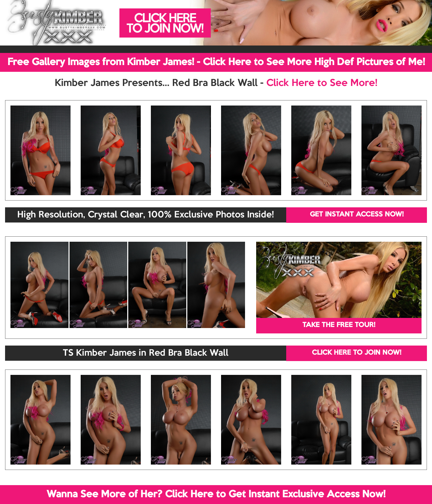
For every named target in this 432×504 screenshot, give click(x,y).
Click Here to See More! (322, 83)
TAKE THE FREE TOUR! (339, 325)
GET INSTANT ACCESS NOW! (357, 215)
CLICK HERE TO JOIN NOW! (357, 353)
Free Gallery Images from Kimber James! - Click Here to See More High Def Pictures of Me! (216, 62)
